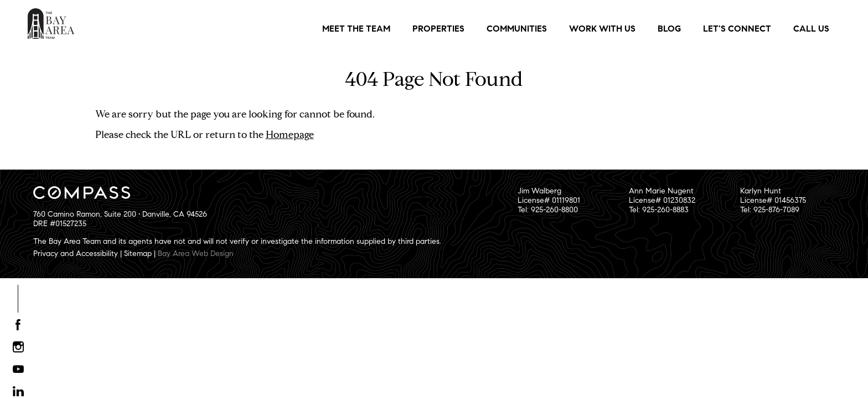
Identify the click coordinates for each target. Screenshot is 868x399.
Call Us (811, 29)
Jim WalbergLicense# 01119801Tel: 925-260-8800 (549, 200)
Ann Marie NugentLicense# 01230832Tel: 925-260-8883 (662, 200)
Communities (517, 29)
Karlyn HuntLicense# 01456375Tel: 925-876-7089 (773, 200)
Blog (669, 29)
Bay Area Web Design (196, 254)
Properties (438, 29)
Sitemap (138, 254)
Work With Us (602, 29)
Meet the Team (356, 29)
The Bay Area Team (51, 24)
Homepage (290, 135)
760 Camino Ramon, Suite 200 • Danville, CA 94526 (120, 214)
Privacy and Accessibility (76, 254)
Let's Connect (737, 29)
